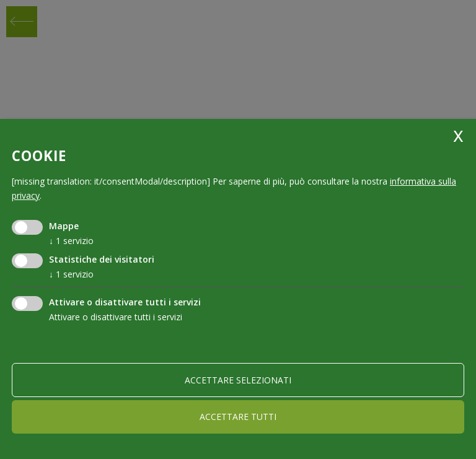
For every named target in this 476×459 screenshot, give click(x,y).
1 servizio (71, 241)
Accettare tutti (238, 417)
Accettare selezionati (238, 380)
